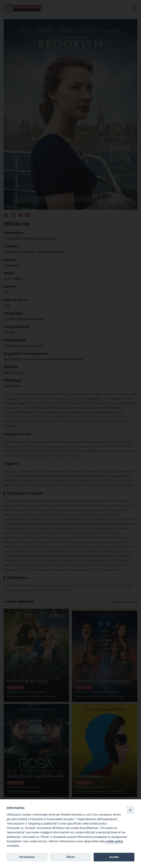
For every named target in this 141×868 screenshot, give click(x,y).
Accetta (114, 857)
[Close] (130, 810)
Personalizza (27, 857)
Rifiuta (70, 857)
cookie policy (114, 841)
